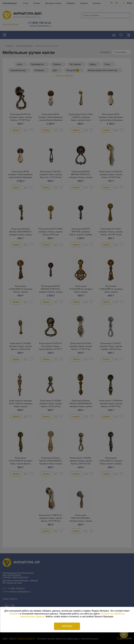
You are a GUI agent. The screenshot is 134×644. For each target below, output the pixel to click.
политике (14, 614)
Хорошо (67, 626)
